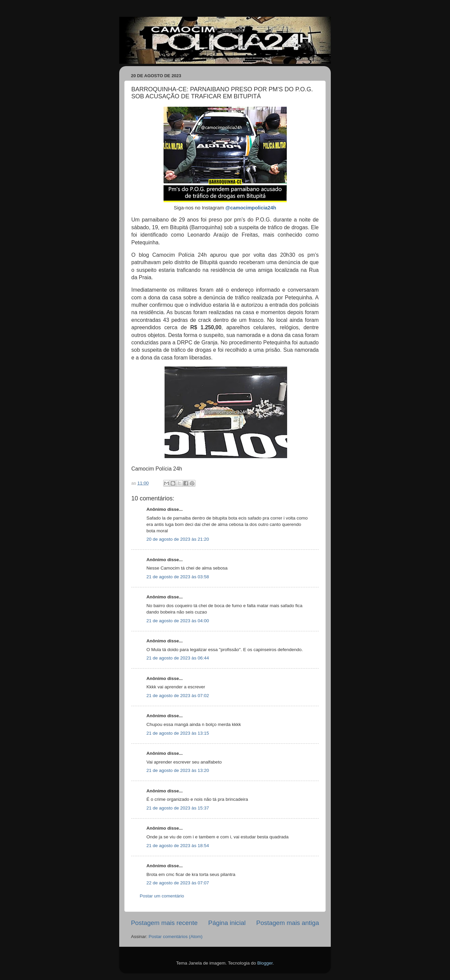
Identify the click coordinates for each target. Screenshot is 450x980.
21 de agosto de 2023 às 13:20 (178, 770)
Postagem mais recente (164, 923)
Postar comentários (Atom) (176, 937)
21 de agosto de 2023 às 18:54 (178, 846)
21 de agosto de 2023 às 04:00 (178, 621)
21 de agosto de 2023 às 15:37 (178, 808)
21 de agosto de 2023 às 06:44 (178, 658)
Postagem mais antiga (288, 923)
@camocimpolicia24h (251, 208)
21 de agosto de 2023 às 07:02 (178, 696)
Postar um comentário (162, 896)
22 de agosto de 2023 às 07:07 (178, 883)
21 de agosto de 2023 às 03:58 (178, 577)
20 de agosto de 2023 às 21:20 (178, 539)
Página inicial (227, 923)
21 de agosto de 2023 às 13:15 (178, 733)
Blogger (265, 963)
